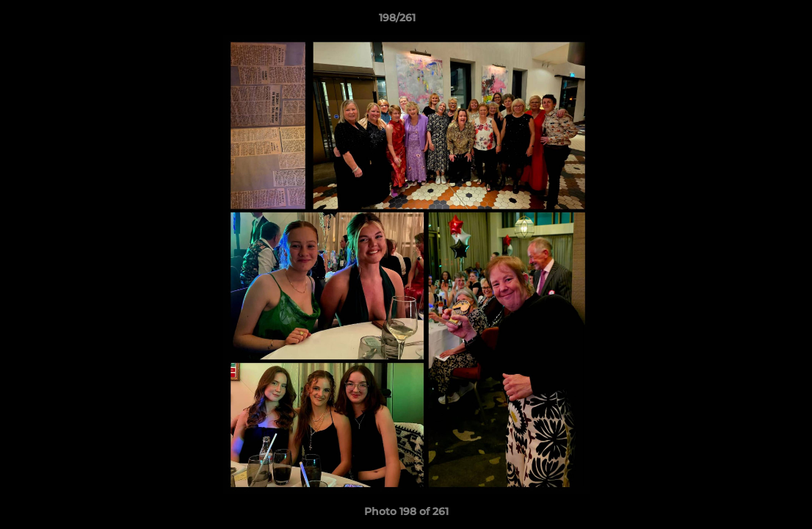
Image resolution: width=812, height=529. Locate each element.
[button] (750, 21)
